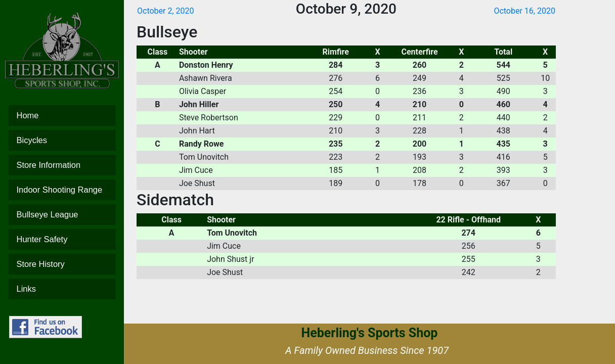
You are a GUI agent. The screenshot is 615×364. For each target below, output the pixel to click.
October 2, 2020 (166, 11)
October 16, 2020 (524, 11)
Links (62, 289)
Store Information (62, 165)
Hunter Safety (62, 239)
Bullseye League (62, 215)
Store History (62, 264)
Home (62, 116)
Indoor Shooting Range (62, 190)
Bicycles (62, 140)
